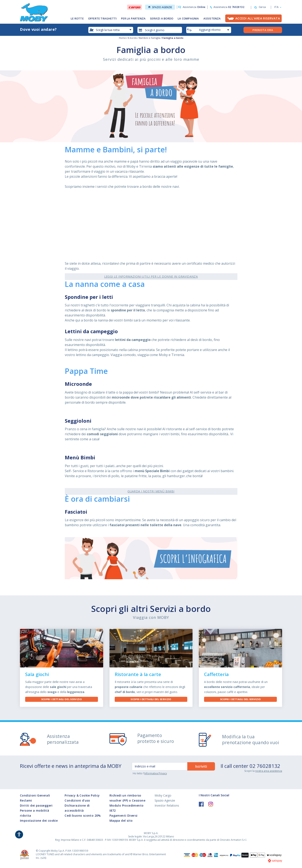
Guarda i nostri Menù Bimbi (151, 491)
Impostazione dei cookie (39, 821)
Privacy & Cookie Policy (82, 795)
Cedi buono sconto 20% (83, 816)
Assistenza (194, 7)
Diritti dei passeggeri (36, 805)
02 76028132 (265, 766)
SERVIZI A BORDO (162, 18)
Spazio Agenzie (160, 7)
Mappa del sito (121, 821)
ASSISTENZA (212, 18)
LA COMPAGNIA (188, 18)
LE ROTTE (77, 18)
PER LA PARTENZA (133, 18)
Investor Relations (167, 805)
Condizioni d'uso (77, 800)
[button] (277, 7)
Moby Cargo (163, 795)
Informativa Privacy (156, 773)
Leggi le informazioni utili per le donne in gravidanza (151, 277)
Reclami (26, 800)
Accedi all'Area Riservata (258, 18)
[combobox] (160, 30)
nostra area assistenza (269, 771)
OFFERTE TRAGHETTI (102, 18)
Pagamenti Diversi (124, 816)
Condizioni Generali (35, 795)
